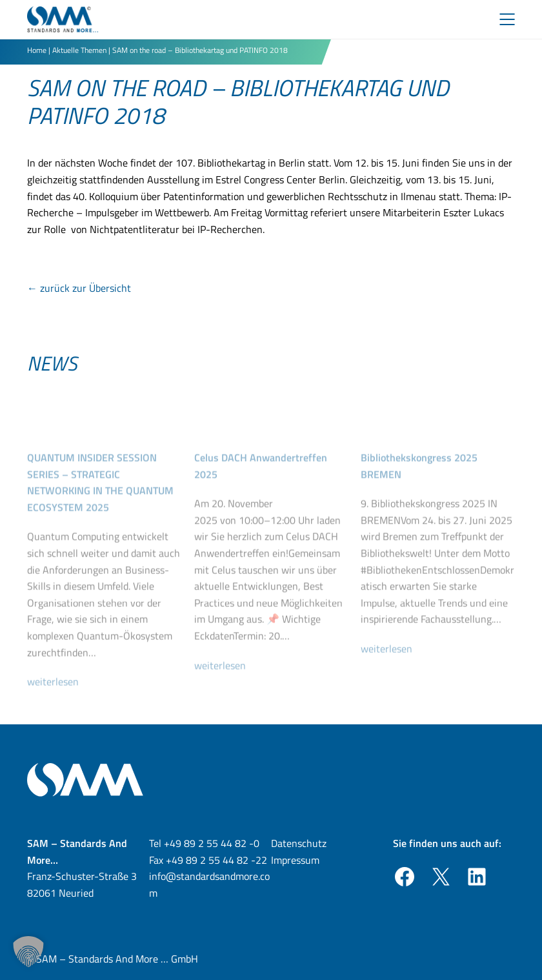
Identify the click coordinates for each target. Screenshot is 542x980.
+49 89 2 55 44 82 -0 (212, 843)
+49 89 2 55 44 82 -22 (216, 860)
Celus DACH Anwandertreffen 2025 (261, 483)
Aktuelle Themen (79, 50)
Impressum (295, 860)
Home (37, 50)
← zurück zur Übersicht (79, 288)
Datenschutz (299, 843)
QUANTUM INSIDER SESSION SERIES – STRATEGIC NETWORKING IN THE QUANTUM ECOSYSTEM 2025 (100, 499)
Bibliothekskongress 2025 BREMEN (419, 483)
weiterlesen (58, 699)
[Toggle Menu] (507, 19)
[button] (28, 952)
